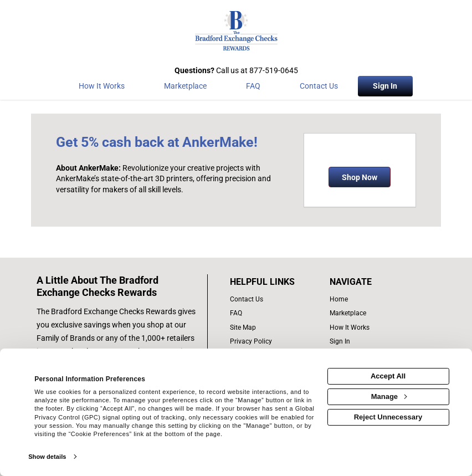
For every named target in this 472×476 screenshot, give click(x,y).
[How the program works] (101, 88)
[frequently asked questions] (274, 313)
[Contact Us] (319, 88)
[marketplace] (185, 88)
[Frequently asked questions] (253, 88)
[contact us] (274, 300)
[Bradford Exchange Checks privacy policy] (274, 342)
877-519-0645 (274, 70)
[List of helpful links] (274, 282)
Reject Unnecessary (388, 417)
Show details (47, 457)
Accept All (388, 376)
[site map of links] (274, 328)
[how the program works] (368, 328)
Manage (389, 396)
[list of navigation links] (368, 300)
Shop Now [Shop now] (360, 177)
